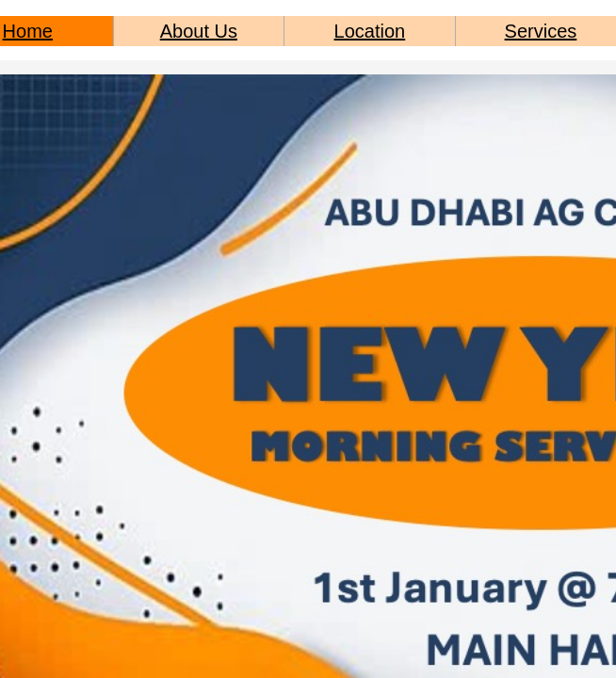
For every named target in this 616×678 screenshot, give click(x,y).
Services (541, 31)
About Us (199, 31)
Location (370, 31)
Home (28, 31)
